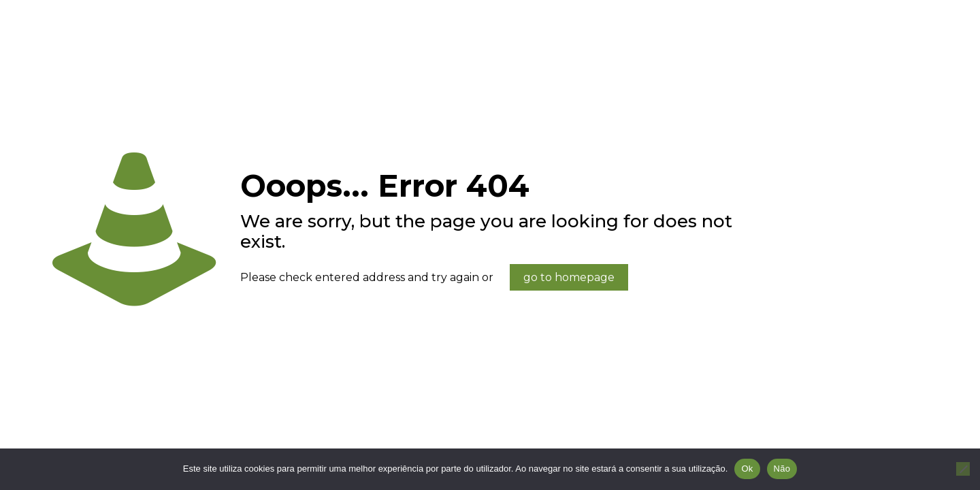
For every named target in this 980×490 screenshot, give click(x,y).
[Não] (963, 469)
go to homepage (569, 277)
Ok (747, 469)
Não (782, 469)
